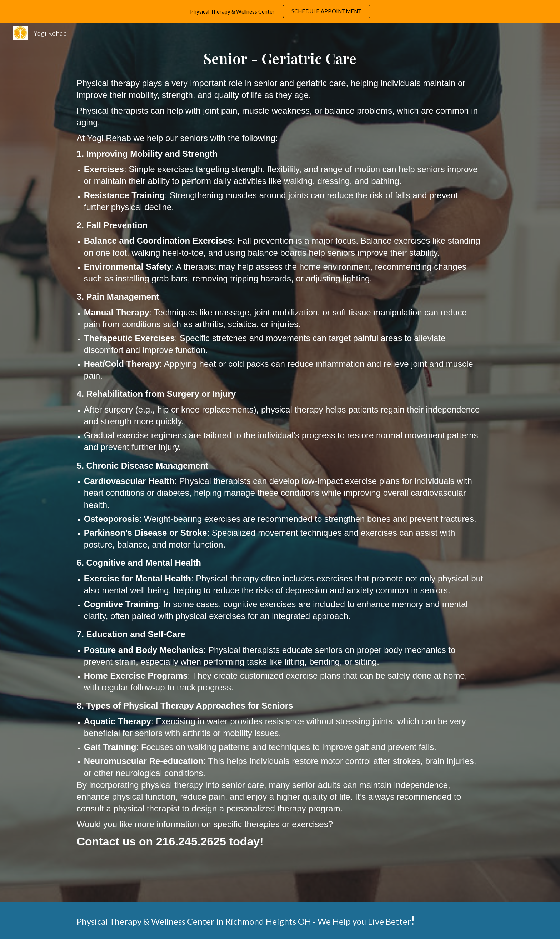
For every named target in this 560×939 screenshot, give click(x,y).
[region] (280, 11)
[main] (280, 58)
